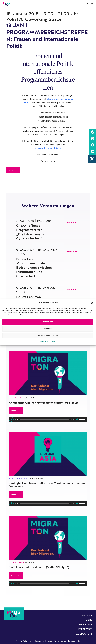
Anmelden (13, 170)
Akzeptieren (48, 322)
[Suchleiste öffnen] (87, 4)
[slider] (45, 419)
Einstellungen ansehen (48, 335)
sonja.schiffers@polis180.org (48, 148)
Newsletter (85, 625)
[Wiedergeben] (11, 419)
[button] (92, 303)
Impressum (53, 341)
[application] (48, 419)
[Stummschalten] (77, 419)
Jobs (89, 620)
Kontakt (87, 615)
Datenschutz (43, 341)
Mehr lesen (16, 411)
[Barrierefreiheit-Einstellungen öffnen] (92, 159)
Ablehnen (48, 329)
